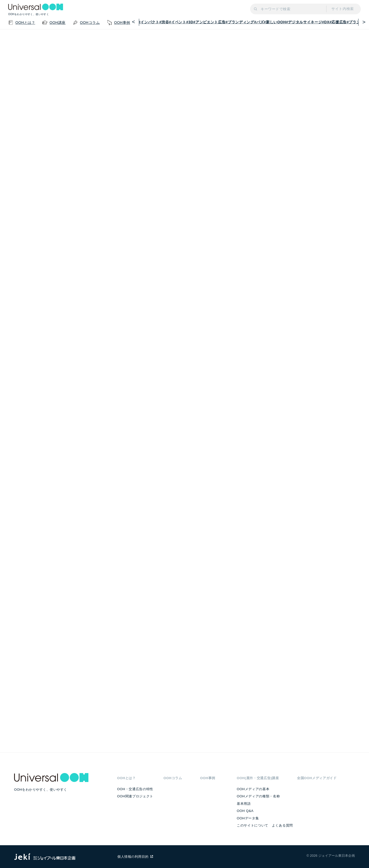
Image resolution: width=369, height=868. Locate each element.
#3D (190, 22)
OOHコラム (173, 778)
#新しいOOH (275, 22)
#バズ (259, 22)
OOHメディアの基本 (253, 789)
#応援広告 (338, 22)
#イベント (178, 22)
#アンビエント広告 (210, 22)
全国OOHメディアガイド (317, 778)
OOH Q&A (245, 811)
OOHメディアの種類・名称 (258, 796)
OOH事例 (208, 778)
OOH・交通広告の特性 (135, 789)
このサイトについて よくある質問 (265, 825)
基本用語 (244, 804)
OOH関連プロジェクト (135, 796)
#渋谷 (164, 22)
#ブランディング (240, 22)
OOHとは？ (126, 778)
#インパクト (149, 22)
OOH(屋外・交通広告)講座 (258, 778)
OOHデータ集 (248, 818)
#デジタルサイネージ (304, 22)
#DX (326, 22)
